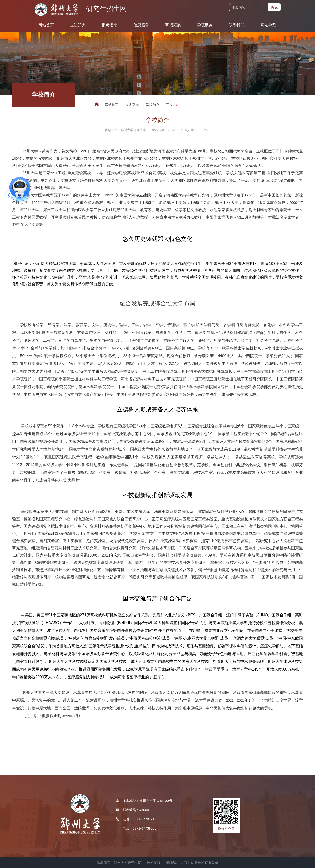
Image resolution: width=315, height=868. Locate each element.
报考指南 (110, 25)
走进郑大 (78, 25)
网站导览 (268, 25)
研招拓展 (173, 25)
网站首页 (46, 25)
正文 (170, 105)
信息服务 (141, 25)
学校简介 (153, 105)
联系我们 (236, 25)
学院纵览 (205, 25)
